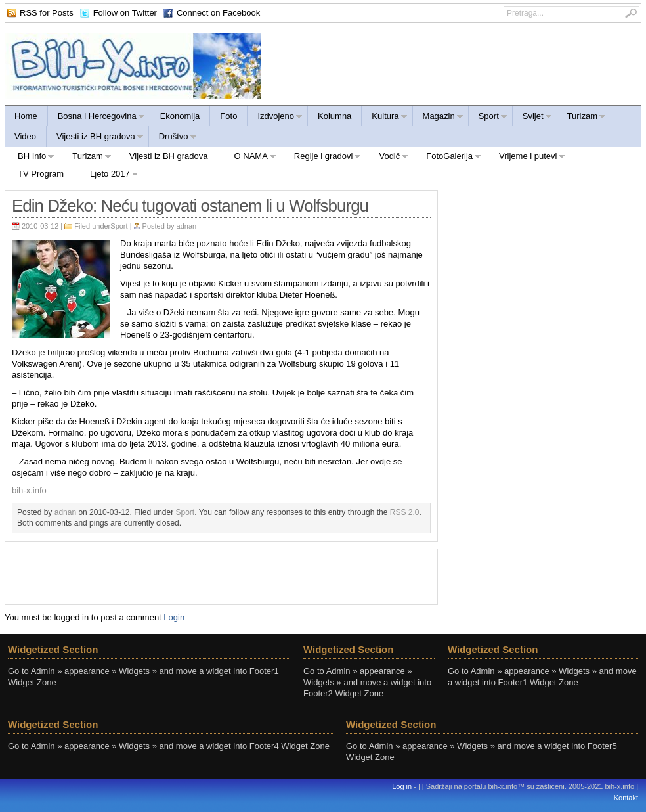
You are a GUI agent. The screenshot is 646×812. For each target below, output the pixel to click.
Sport (488, 118)
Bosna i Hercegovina (97, 118)
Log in (402, 786)
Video (25, 136)
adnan (187, 226)
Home (26, 116)
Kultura (384, 118)
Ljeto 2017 (108, 176)
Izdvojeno (275, 118)
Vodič (387, 158)
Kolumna (334, 116)
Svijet (532, 118)
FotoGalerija (447, 158)
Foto (228, 116)
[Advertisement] (221, 575)
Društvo (173, 138)
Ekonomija (180, 116)
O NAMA (249, 158)
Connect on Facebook (218, 13)
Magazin (438, 118)
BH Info (30, 158)
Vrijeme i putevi (526, 158)
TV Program (41, 174)
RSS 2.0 (405, 512)
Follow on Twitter (125, 13)
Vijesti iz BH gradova (95, 138)
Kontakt (626, 798)
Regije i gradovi (321, 158)
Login (174, 617)
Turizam (582, 118)
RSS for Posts (47, 13)
